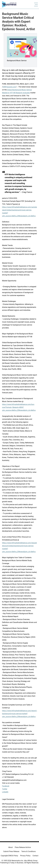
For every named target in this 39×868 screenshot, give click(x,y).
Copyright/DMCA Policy (9, 856)
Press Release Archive (23, 847)
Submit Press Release (11, 851)
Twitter (5, 789)
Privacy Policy (25, 856)
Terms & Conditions (28, 851)
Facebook (6, 786)
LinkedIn (5, 792)
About (11, 847)
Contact (35, 856)
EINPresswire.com (9, 87)
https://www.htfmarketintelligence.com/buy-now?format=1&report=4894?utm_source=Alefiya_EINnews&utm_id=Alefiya (19, 407)
